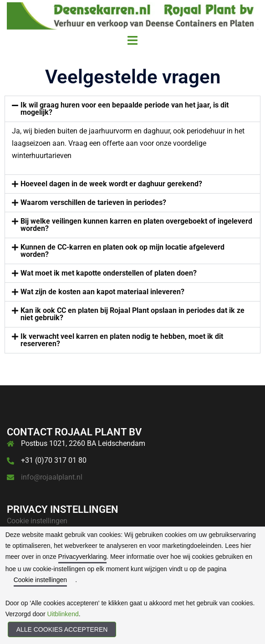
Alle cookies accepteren (62, 629)
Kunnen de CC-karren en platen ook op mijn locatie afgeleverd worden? (122, 251)
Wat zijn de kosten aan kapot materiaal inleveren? (102, 292)
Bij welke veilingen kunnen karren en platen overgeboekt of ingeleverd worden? (136, 225)
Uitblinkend (63, 614)
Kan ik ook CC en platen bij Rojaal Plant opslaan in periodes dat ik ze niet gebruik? (132, 314)
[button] (132, 109)
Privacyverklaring (83, 557)
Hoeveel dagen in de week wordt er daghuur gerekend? (111, 184)
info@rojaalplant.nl (52, 477)
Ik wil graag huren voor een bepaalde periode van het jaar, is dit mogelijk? (125, 109)
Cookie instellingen (37, 521)
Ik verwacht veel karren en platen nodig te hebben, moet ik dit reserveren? (122, 340)
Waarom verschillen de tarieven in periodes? (93, 202)
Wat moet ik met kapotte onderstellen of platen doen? (109, 273)
